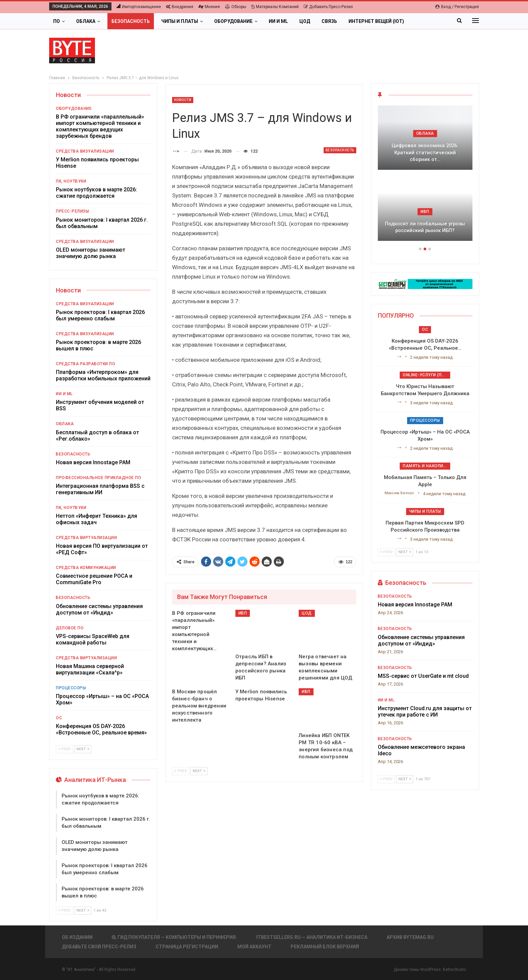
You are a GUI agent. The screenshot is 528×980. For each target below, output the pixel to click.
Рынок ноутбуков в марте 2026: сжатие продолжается (96, 193)
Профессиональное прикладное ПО (98, 478)
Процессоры (71, 688)
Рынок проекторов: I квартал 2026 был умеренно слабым (100, 315)
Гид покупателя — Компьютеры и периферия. (174, 937)
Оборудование (233, 21)
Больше (426, 21)
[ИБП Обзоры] (425, 283)
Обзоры (236, 7)
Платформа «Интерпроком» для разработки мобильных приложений (103, 375)
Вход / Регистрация (457, 7)
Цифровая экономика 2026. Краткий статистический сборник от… (425, 152)
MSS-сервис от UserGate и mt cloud (423, 676)
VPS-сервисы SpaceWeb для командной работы (93, 639)
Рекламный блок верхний (325, 947)
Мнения (209, 7)
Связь (329, 21)
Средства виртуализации (86, 538)
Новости (183, 100)
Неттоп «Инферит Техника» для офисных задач (96, 519)
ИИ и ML (278, 21)
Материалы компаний (275, 7)
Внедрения (180, 7)
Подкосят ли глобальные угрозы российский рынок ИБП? (425, 227)
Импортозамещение (139, 7)
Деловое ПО (70, 628)
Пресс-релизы (72, 211)
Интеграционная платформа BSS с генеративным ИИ (100, 489)
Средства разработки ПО (86, 364)
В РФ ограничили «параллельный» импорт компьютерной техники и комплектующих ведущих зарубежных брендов (100, 126)
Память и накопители (426, 466)
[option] (425, 177)
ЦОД (305, 21)
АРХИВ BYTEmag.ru (410, 937)
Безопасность (131, 21)
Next (199, 771)
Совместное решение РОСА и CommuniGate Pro (94, 579)
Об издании (77, 937)
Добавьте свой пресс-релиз (99, 947)
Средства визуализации (85, 151)
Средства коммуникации (86, 568)
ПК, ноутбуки (71, 181)
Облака (86, 21)
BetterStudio (454, 970)
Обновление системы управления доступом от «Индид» (99, 609)
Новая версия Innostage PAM (93, 462)
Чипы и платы (180, 21)
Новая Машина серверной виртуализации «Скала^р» (90, 669)
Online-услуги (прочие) (426, 375)
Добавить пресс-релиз (328, 7)
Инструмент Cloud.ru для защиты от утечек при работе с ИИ (425, 712)
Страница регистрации (187, 947)
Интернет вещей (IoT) (376, 21)
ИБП (243, 613)
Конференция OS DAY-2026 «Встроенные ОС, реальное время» (101, 729)
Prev (181, 771)
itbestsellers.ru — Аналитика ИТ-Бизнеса (312, 937)
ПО (57, 21)
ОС (59, 718)
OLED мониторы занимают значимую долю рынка (91, 253)
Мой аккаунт (254, 947)
